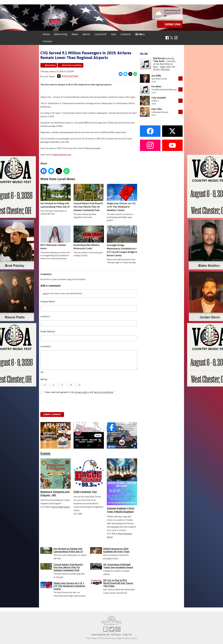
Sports (86, 34)
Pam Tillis (157, 109)
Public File (127, 635)
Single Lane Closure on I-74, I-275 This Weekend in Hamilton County (122, 198)
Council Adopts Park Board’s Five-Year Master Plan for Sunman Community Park (89, 198)
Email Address (48, 331)
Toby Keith (159, 61)
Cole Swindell (159, 98)
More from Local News (72, 65)
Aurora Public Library (61, 507)
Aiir (120, 638)
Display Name (48, 301)
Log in (45, 293)
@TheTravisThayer (68, 76)
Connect (47, 41)
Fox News (156, 86)
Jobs (113, 34)
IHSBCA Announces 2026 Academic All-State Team (116, 550)
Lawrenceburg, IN (172, 10)
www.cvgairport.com (62, 155)
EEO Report (116, 635)
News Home (50, 65)
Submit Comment (52, 414)
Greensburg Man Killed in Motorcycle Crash (89, 238)
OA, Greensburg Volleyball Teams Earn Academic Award (118, 566)
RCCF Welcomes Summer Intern (56, 238)
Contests (126, 34)
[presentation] (62, 403)
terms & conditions (104, 392)
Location (45, 317)
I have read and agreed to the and (79, 392)
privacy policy (82, 392)
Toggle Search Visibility (181, 38)
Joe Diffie (156, 76)
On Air (139, 34)
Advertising (61, 34)
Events (45, 453)
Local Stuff (100, 34)
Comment (46, 346)
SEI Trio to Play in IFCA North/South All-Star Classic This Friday (118, 583)
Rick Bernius (159, 58)
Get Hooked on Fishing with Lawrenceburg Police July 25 (56, 196)
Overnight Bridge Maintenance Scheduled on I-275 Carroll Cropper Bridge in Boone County (122, 241)
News (75, 34)
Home (46, 34)
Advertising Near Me (100, 635)
